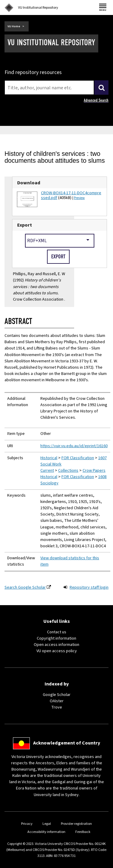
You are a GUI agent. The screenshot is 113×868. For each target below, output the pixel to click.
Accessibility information (46, 832)
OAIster (57, 701)
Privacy (27, 824)
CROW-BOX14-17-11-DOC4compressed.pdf (71, 195)
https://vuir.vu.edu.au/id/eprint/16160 (74, 446)
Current (47, 471)
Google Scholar (57, 695)
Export (25, 225)
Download (29, 183)
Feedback (83, 832)
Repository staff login (89, 587)
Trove (57, 707)
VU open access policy (57, 651)
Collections (68, 471)
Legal (47, 824)
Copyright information (56, 638)
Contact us (57, 632)
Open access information (56, 645)
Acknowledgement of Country (67, 743)
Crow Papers (94, 471)
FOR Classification (78, 458)
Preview (79, 198)
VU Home (14, 26)
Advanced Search (96, 100)
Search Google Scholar (25, 587)
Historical (49, 458)
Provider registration (76, 824)
